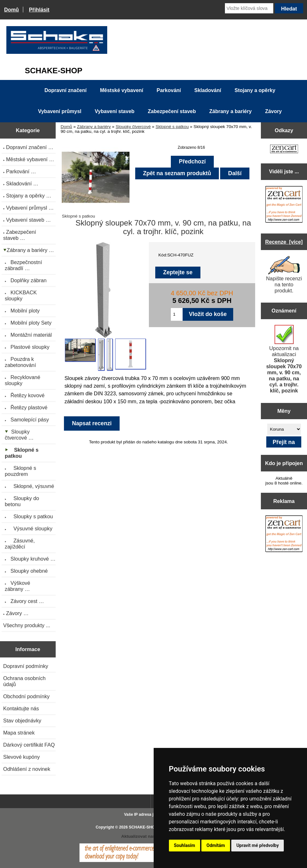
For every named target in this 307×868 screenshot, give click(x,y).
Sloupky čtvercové (133, 127)
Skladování (208, 90)
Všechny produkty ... (27, 625)
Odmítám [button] (216, 845)
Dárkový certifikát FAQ (29, 745)
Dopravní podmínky (26, 666)
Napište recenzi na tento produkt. (284, 275)
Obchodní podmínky (26, 696)
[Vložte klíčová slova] (249, 8)
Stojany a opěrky (255, 90)
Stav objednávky (22, 721)
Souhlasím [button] (185, 845)
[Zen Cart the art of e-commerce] (284, 150)
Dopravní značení (66, 90)
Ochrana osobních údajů (24, 681)
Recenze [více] (284, 242)
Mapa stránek (19, 733)
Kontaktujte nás (21, 708)
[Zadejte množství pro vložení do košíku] (177, 314)
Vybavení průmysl (59, 111)
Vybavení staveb (115, 111)
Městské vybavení (122, 90)
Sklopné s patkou (172, 127)
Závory (273, 111)
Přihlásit (39, 10)
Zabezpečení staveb (172, 111)
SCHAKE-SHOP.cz (146, 827)
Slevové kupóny (21, 757)
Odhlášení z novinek (27, 769)
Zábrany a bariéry (94, 127)
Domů (11, 10)
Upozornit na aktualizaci (284, 359)
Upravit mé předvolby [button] (258, 845)
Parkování (169, 90)
